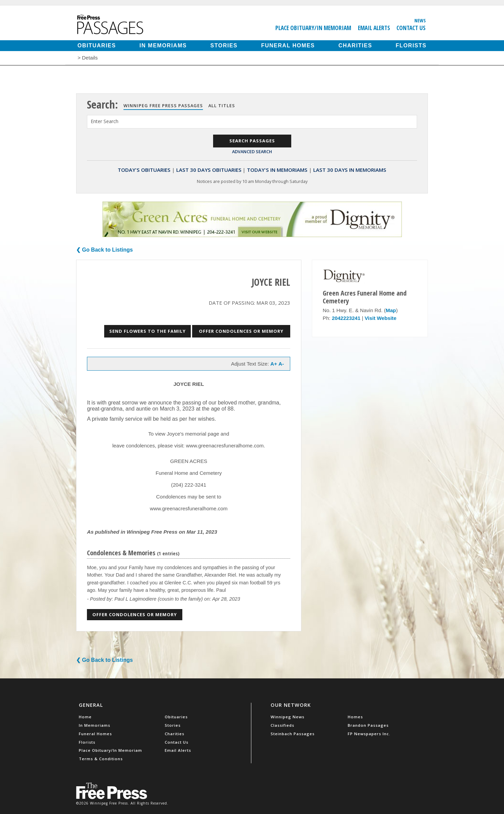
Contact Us (411, 28)
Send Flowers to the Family (147, 331)
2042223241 (346, 318)
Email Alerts (374, 28)
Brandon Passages (368, 725)
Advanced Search (252, 152)
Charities (355, 45)
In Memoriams (163, 45)
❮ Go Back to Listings (105, 250)
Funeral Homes (288, 45)
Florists (411, 45)
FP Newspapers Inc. (369, 734)
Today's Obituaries (144, 170)
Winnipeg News (288, 717)
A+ (274, 364)
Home (85, 717)
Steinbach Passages (293, 734)
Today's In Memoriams (277, 170)
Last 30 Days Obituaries (209, 170)
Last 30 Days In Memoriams (350, 170)
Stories (224, 45)
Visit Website (381, 318)
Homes (355, 717)
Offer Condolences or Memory (241, 331)
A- (281, 364)
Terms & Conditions (101, 759)
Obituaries (97, 45)
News (420, 20)
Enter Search (105, 121)
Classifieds (282, 725)
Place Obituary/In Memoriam (313, 28)
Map (391, 310)
